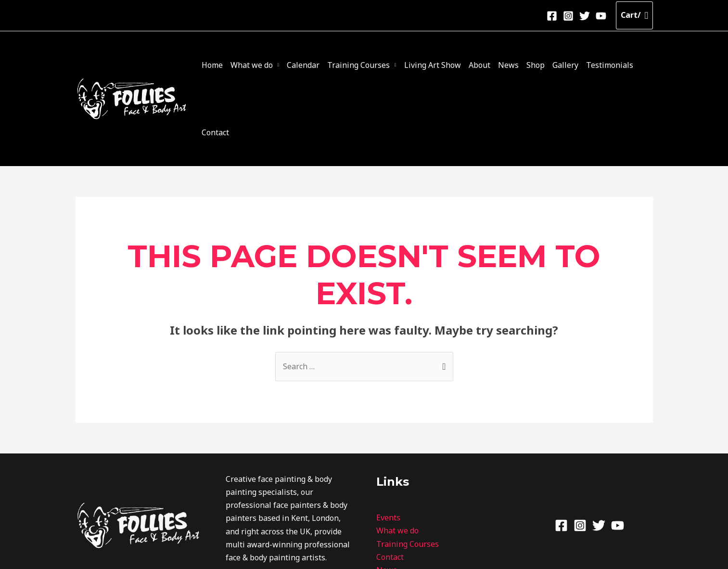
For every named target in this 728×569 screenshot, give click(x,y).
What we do (268, 65)
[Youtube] (601, 16)
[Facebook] (552, 16)
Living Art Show (438, 65)
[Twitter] (585, 16)
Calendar (317, 65)
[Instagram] (568, 16)
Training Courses (368, 65)
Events (388, 451)
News (506, 65)
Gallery (556, 65)
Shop (530, 65)
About (481, 65)
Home (233, 65)
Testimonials (596, 65)
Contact (637, 65)
